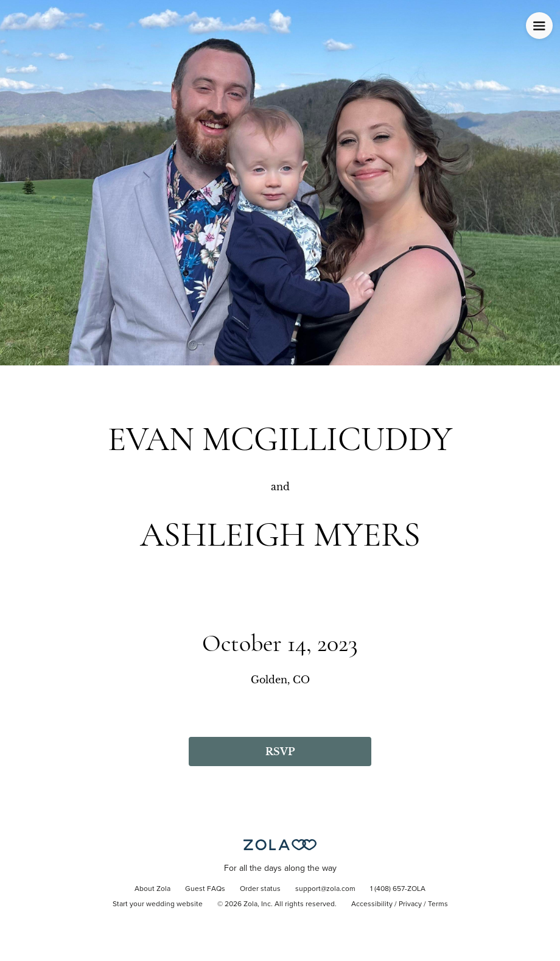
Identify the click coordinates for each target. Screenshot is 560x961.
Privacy (410, 904)
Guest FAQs (205, 889)
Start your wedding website (158, 904)
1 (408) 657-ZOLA (398, 889)
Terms (438, 904)
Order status (260, 889)
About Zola (152, 889)
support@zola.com (325, 889)
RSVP (280, 752)
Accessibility (372, 904)
